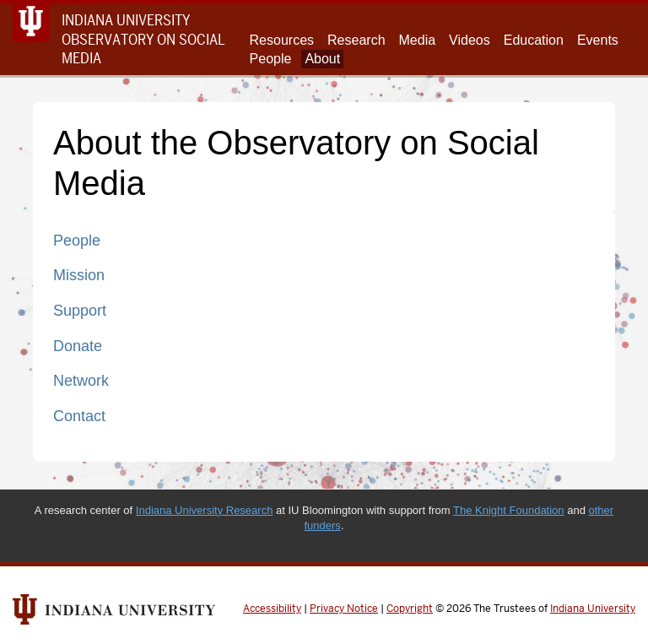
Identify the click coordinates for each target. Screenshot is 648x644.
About (322, 59)
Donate (78, 346)
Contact (79, 416)
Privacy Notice (344, 609)
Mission (79, 275)
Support (80, 311)
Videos (470, 40)
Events (598, 40)
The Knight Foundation (509, 510)
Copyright (410, 609)
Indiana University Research (205, 510)
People (271, 59)
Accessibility (272, 609)
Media (418, 40)
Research (356, 40)
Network (81, 381)
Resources (282, 40)
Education (534, 40)
